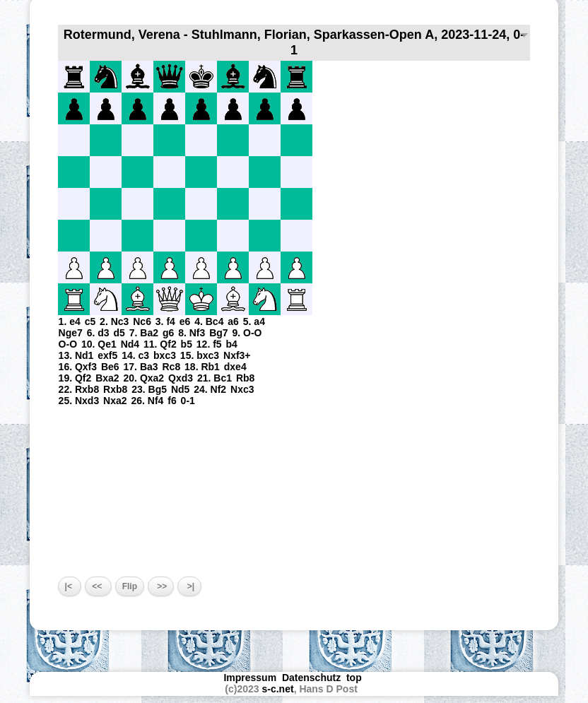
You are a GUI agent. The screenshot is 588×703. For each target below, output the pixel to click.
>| (189, 586)
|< (70, 586)
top (355, 678)
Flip (130, 586)
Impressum (250, 678)
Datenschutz (311, 678)
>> (161, 586)
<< (98, 586)
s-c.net (278, 689)
